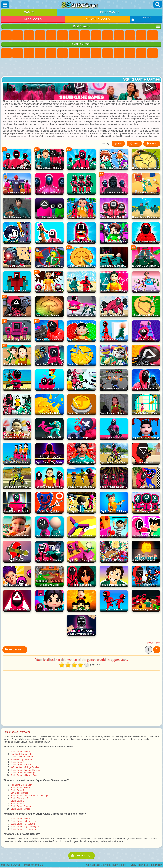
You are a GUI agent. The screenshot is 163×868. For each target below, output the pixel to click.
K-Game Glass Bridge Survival (25, 767)
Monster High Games (63, 53)
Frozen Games (108, 53)
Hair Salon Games (130, 53)
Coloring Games (85, 53)
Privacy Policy (136, 865)
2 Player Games (98, 19)
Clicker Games (153, 35)
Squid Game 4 (17, 804)
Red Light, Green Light (21, 754)
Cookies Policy (154, 865)
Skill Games (63, 35)
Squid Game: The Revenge (24, 829)
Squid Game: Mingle (20, 809)
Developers (120, 865)
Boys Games (110, 12)
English (81, 856)
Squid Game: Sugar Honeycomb (26, 826)
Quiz (51, 53)
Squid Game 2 (17, 762)
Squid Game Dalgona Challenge (26, 770)
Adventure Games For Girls (74, 53)
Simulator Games (29, 35)
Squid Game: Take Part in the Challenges (30, 796)
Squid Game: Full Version (23, 824)
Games (29, 12)
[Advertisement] (82, 67)
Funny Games (108, 35)
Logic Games (141, 35)
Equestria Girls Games (18, 53)
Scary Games (130, 35)
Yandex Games (74, 35)
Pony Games (6, 53)
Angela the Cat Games (96, 53)
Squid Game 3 (17, 801)
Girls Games (18, 35)
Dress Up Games (119, 53)
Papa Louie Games (153, 53)
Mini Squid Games (19, 793)
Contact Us (92, 865)
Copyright (106, 865)
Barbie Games (40, 53)
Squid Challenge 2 (19, 798)
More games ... (15, 649)
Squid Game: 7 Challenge (23, 773)
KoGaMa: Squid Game (21, 759)
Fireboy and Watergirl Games (29, 53)
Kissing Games (141, 53)
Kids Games (40, 35)
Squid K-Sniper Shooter (22, 757)
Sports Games (96, 35)
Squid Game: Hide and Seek (24, 775)
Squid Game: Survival (21, 765)
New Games (33, 19)
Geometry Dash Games (85, 35)
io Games (119, 35)
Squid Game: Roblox (21, 751)
